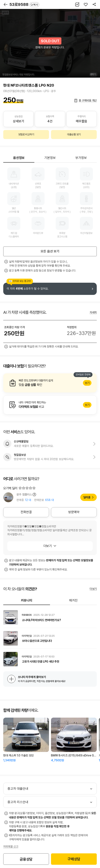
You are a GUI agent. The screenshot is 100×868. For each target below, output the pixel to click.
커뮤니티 (27, 600)
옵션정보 (19, 158)
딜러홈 (87, 497)
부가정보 (81, 158)
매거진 (73, 600)
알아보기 (50, 383)
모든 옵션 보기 (50, 251)
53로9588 (24, 4)
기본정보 (50, 158)
